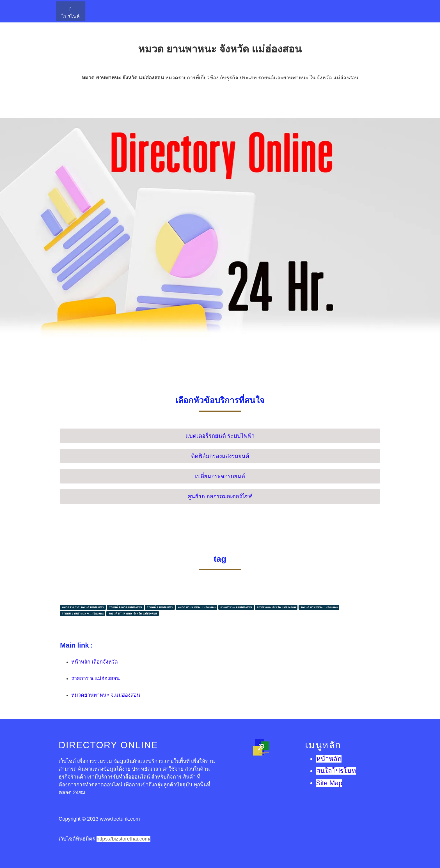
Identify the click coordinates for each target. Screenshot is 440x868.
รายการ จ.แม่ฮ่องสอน (95, 678)
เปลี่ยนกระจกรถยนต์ (220, 476)
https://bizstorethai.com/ (123, 839)
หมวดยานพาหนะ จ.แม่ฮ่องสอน (106, 695)
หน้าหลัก (329, 759)
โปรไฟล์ (71, 13)
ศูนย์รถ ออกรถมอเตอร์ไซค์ (220, 496)
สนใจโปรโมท (336, 771)
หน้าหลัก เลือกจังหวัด (95, 662)
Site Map (329, 783)
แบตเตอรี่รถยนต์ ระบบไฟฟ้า (220, 436)
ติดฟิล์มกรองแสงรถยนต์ (220, 456)
